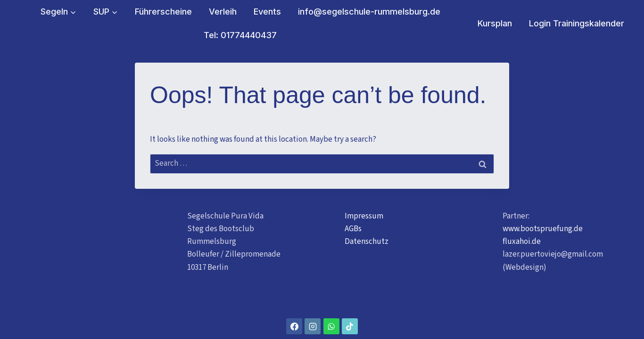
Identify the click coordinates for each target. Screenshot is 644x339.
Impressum (364, 216)
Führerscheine (163, 12)
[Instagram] (313, 326)
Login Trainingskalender (577, 23)
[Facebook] (294, 326)
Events (267, 12)
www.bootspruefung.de (543, 229)
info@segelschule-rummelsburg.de (369, 12)
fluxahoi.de (522, 242)
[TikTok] (350, 326)
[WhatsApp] (331, 326)
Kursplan (495, 23)
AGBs (353, 229)
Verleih (223, 12)
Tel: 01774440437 (240, 35)
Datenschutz (367, 242)
